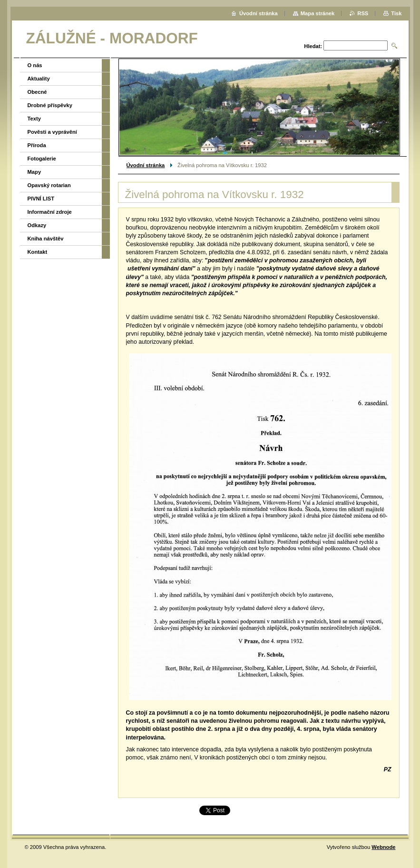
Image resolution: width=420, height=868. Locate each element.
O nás (35, 65)
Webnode (383, 847)
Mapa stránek (318, 13)
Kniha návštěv (46, 239)
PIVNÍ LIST (41, 199)
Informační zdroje (50, 212)
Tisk (396, 13)
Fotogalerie (42, 159)
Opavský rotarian (49, 185)
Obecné (37, 92)
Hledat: (313, 46)
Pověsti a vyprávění (52, 132)
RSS (363, 13)
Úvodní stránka (146, 165)
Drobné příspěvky (50, 105)
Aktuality (39, 79)
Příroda (37, 145)
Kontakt (38, 252)
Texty (34, 119)
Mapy (34, 172)
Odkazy (37, 225)
